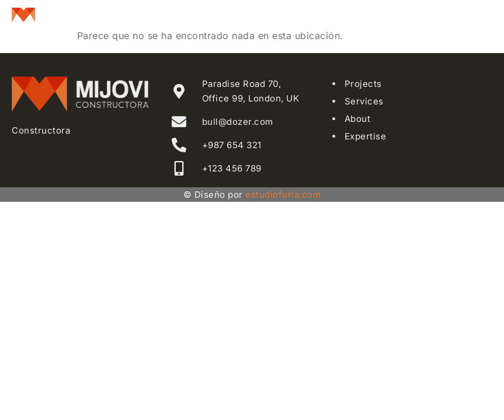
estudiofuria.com (283, 195)
